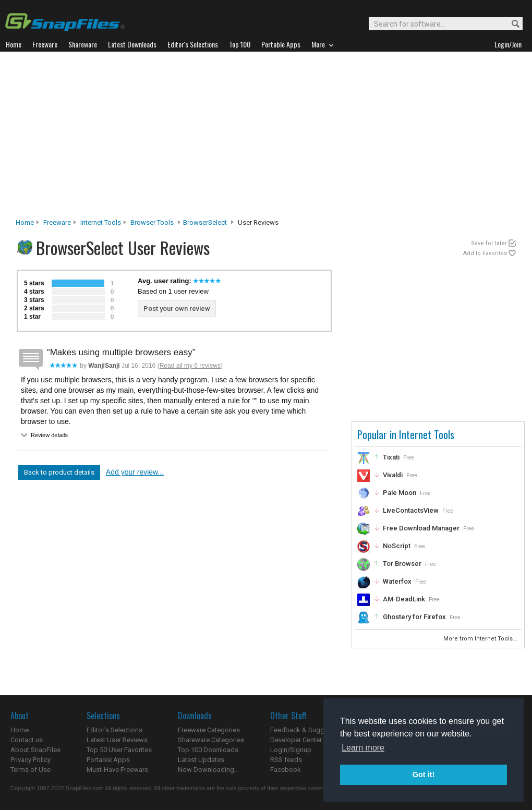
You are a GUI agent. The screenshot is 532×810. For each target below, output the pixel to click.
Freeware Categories (209, 730)
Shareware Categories (211, 740)
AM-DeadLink (404, 599)
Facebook (286, 770)
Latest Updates (201, 760)
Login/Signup (291, 750)
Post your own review (177, 309)
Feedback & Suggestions (309, 730)
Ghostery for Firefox (414, 617)
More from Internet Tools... (481, 639)
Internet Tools (101, 222)
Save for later (489, 243)
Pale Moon (400, 493)
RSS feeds (286, 760)
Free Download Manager (421, 528)
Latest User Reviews (117, 740)
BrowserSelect (205, 222)
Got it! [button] (424, 775)
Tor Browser (402, 564)
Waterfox (397, 581)
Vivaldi (393, 475)
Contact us (27, 740)
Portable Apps (108, 760)
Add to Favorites (485, 253)
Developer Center (296, 740)
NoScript (397, 546)
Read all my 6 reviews (190, 366)
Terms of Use (31, 770)
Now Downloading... (208, 770)
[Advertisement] (266, 138)
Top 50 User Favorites (119, 750)
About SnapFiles (35, 750)
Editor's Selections (114, 730)
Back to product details (59, 472)
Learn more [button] (363, 748)
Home (25, 222)
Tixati (391, 457)
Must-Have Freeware (117, 770)
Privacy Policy (31, 760)
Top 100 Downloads (208, 750)
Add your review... (135, 472)
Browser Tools (152, 222)
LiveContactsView (411, 510)
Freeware (57, 222)
